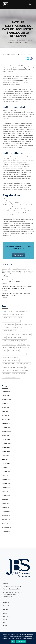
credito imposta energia (24, 324)
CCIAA (20, 318)
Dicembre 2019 (6, 483)
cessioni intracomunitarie (11, 321)
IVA (28, 344)
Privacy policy (21, 641)
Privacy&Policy (7, 606)
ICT (15, 338)
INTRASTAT (23, 341)
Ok (13, 641)
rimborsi (19, 364)
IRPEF (19, 344)
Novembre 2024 (7, 431)
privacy (23, 354)
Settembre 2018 (7, 527)
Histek (10, 338)
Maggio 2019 (6, 503)
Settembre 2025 (7, 400)
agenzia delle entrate (21, 311)
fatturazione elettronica (11, 334)
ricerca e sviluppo (9, 364)
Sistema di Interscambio (20, 371)
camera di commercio (10, 318)
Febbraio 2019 (6, 511)
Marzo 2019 (5, 507)
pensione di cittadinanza (11, 354)
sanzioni (27, 364)
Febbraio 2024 (6, 439)
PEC (18, 351)
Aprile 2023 (5, 459)
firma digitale (26, 334)
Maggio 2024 (6, 435)
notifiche (11, 351)
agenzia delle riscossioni (11, 315)
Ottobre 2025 (6, 396)
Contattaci (18, 255)
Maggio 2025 (6, 408)
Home (5, 614)
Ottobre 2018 (6, 523)
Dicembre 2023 (6, 443)
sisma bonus (7, 371)
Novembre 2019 (7, 487)
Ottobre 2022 (6, 475)
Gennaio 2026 (6, 392)
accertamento (7, 311)
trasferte (22, 374)
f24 (21, 328)
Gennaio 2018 (6, 535)
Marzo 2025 (5, 416)
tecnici (15, 374)
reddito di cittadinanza (10, 357)
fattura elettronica (9, 331)
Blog (5, 623)
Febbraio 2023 (6, 463)
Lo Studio (6, 617)
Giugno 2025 (6, 404)
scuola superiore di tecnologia (13, 367)
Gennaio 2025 (6, 423)
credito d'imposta (8, 324)
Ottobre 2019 (6, 491)
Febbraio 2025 (6, 419)
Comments (14, 55)
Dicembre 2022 (6, 471)
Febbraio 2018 (6, 531)
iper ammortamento (9, 344)
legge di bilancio (8, 347)
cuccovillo (6, 328)
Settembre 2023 (7, 451)
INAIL (19, 338)
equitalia (15, 328)
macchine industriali (23, 347)
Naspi (4, 351)
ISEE (24, 344)
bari (23, 315)
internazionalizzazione (10, 341)
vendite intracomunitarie (11, 377)
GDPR (4, 338)
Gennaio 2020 (6, 479)
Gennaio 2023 (6, 467)
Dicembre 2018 (6, 519)
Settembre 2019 (7, 495)
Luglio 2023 (5, 455)
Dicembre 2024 (6, 427)
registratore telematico (11, 361)
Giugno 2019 (6, 499)
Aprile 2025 (5, 412)
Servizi (5, 620)
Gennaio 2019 (6, 515)
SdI (26, 367)
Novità (29, 55)
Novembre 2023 (7, 447)
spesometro (7, 374)
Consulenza (23, 55)
